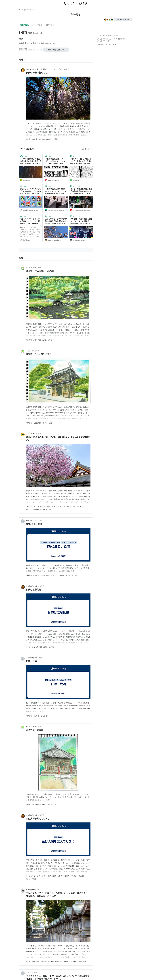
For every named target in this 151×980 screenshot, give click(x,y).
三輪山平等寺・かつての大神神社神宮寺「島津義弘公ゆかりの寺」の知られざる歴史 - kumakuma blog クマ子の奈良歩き (56, 221)
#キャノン (80, 507)
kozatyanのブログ (32, 520)
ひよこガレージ (31, 434)
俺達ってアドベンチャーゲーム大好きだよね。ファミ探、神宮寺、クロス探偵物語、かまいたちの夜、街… (31, 221)
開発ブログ (122, 39)
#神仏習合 (36, 962)
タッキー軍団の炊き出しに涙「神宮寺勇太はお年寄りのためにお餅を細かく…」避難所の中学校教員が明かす (81, 191)
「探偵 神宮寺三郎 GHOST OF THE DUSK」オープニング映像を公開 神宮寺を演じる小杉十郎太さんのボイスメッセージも (56, 191)
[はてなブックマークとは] (33, 149)
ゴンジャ (29, 972)
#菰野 (54, 876)
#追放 (28, 879)
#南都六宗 (59, 962)
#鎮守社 (51, 962)
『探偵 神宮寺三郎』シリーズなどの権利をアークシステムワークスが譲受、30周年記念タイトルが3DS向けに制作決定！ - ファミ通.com (56, 161)
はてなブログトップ (103, 41)
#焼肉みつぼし (52, 575)
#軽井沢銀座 (31, 507)
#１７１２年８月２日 (34, 647)
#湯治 (60, 876)
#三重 (50, 340)
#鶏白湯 (36, 575)
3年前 (39, 890)
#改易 (49, 876)
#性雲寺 (74, 876)
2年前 (41, 520)
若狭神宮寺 (43, 43)
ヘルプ (115, 39)
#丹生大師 (37, 340)
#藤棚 (56, 139)
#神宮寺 (42, 139)
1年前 (39, 267)
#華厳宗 (67, 962)
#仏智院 (81, 876)
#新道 (45, 647)
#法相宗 (74, 962)
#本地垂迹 (83, 962)
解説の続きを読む (56, 50)
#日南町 (49, 139)
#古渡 (34, 879)
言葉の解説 (24, 25)
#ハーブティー (71, 575)
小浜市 (27, 43)
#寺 (55, 804)
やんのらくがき (31, 267)
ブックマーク (25, 156)
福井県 (22, 43)
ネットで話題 (37, 25)
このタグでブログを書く (123, 20)
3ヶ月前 (66, 69)
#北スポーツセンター (41, 716)
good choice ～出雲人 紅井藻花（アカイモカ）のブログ (44, 69)
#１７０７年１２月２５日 (36, 876)
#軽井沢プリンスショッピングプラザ (58, 507)
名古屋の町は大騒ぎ (32, 586)
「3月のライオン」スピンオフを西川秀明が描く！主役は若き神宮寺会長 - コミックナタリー (81, 161)
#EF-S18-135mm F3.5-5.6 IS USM (39, 510)
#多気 (44, 340)
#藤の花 (35, 139)
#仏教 (28, 962)
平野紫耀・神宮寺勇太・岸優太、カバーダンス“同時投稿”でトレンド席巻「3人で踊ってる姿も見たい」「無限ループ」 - (81, 221)
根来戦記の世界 (31, 890)
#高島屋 (61, 575)
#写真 (28, 139)
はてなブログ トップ (26, 10)
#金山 (43, 575)
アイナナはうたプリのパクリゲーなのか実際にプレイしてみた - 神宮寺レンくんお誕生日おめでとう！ (31, 191)
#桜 (74, 507)
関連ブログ (50, 25)
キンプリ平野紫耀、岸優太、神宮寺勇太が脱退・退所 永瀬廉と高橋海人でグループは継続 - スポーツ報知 (31, 161)
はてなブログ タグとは (104, 39)
